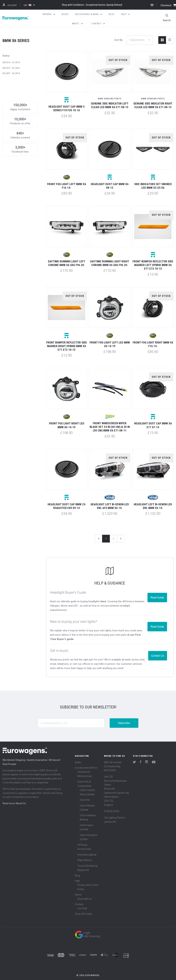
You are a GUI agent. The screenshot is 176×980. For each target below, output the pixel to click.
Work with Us (84, 893)
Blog (77, 869)
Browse (49, 14)
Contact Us (158, 650)
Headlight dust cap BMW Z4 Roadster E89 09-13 (67, 500)
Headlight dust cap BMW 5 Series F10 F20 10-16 (67, 102)
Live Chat (82, 902)
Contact (79, 898)
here (103, 595)
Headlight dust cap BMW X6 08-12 (110, 180)
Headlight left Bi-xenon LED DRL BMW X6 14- (153, 500)
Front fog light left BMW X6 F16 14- (67, 180)
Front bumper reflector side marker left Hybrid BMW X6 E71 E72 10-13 (153, 259)
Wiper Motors (85, 854)
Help (77, 875)
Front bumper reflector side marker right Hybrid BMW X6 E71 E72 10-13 (67, 340)
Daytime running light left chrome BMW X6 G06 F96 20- (67, 257)
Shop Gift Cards (84, 908)
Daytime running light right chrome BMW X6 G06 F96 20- (110, 257)
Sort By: (119, 34)
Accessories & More (86, 762)
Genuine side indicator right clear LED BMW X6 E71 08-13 (153, 99)
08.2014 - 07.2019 (11, 56)
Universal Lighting (87, 849)
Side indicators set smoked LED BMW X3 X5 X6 (153, 180)
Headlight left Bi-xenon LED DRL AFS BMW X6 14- (110, 500)
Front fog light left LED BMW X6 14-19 (110, 338)
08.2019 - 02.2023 (11, 62)
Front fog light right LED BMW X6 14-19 (67, 419)
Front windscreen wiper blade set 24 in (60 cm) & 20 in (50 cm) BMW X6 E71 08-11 (110, 421)
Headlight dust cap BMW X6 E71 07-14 (153, 419)
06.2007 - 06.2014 (11, 67)
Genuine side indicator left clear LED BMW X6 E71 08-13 (110, 99)
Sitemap (88, 976)
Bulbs (78, 756)
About (78, 889)
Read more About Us (14, 797)
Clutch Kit (85, 794)
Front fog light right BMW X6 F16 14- (153, 338)
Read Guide (157, 591)
